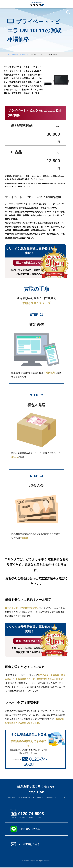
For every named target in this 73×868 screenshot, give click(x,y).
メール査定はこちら (30, 845)
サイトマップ (60, 798)
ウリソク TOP (9, 54)
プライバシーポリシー (26, 798)
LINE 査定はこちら (31, 829)
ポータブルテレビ (23, 54)
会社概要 (12, 798)
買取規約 (40, 798)
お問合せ (49, 798)
